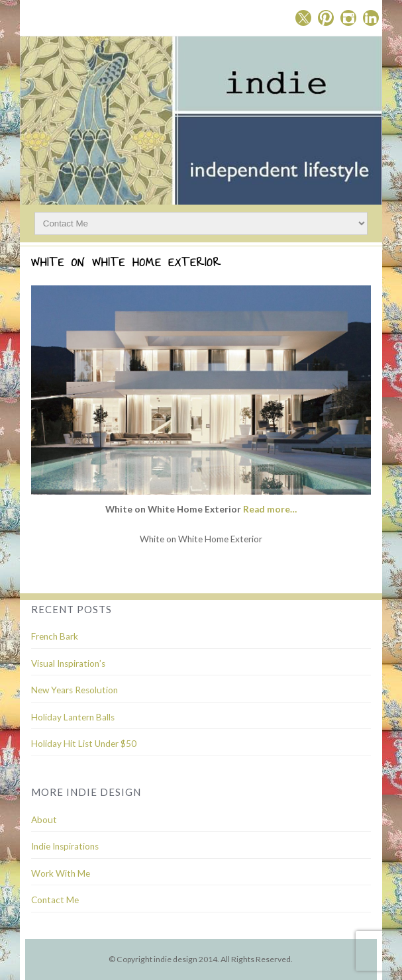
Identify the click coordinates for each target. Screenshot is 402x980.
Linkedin (371, 18)
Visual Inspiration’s (68, 663)
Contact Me (55, 900)
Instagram (348, 18)
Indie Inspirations (65, 846)
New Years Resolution (75, 690)
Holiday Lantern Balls (73, 717)
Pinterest (326, 18)
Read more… (270, 509)
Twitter (303, 18)
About (44, 820)
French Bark (55, 636)
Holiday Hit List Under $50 (84, 744)
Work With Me (61, 873)
